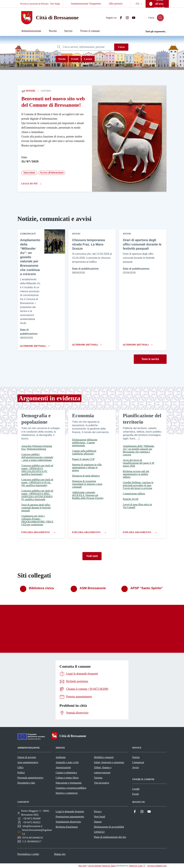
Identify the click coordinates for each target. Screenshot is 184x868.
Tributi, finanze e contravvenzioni (103, 770)
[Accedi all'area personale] (157, 4)
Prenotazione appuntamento (70, 817)
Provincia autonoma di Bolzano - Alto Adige (40, 4)
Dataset (98, 822)
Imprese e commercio (67, 793)
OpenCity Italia (109, 866)
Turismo (98, 778)
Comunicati (138, 762)
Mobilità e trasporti (104, 757)
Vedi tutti (92, 556)
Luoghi (136, 789)
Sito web (82, 866)
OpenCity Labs (136, 866)
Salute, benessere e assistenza (109, 762)
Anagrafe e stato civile (67, 762)
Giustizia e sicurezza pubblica (71, 788)
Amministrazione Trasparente (86, 4)
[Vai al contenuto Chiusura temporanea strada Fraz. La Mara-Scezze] (88, 343)
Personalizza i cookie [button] (28, 854)
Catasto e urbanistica (66, 773)
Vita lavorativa (101, 783)
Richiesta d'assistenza (67, 827)
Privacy (98, 811)
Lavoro (88, 59)
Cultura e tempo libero (67, 778)
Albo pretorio (116, 4)
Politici (21, 773)
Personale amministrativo (30, 778)
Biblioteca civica (41, 588)
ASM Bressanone (93, 588)
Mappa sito (60, 854)
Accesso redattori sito (157, 866)
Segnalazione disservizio (68, 822)
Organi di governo (27, 757)
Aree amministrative (28, 762)
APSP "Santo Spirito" (146, 588)
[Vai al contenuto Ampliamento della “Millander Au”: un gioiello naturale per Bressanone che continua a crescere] (34, 345)
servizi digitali (95, 866)
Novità (62, 59)
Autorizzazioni (63, 767)
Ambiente (61, 757)
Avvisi (135, 767)
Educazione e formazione (69, 783)
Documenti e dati (26, 783)
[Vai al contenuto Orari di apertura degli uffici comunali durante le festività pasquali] (138, 343)
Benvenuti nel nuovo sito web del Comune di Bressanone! (53, 102)
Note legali (100, 817)
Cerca (121, 47)
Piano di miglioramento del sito (110, 837)
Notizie (28, 91)
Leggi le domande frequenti (70, 811)
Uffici (20, 767)
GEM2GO (99, 832)
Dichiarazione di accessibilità (109, 827)
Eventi (75, 59)
